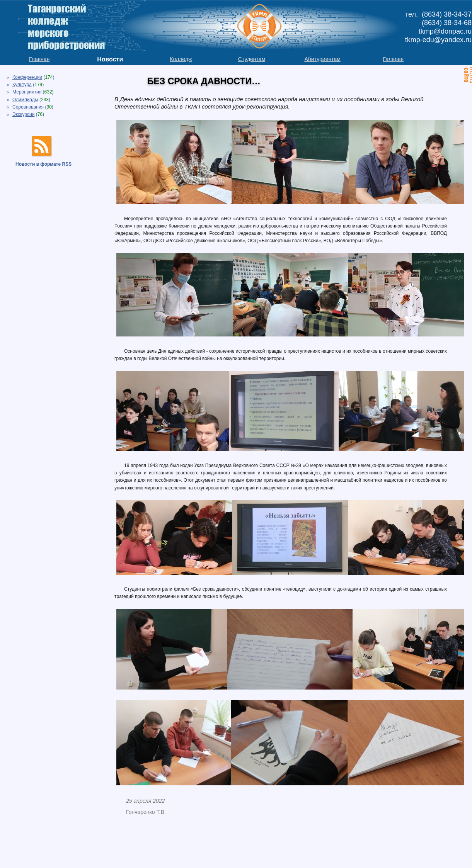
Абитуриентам (322, 59)
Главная (39, 59)
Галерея (393, 59)
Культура (22, 85)
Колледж (181, 59)
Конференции (27, 77)
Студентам (252, 59)
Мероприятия (27, 92)
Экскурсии (23, 114)
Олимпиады (25, 100)
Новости (110, 59)
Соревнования (28, 107)
